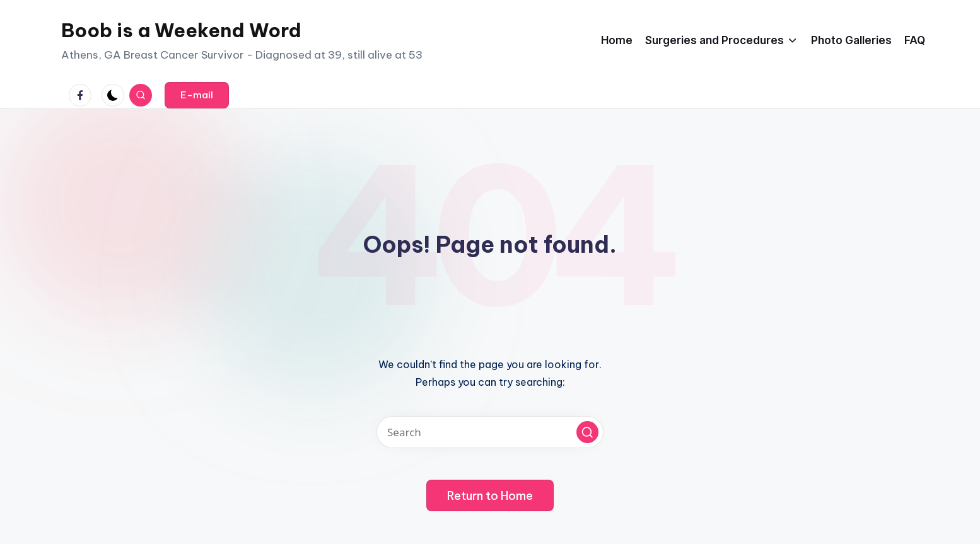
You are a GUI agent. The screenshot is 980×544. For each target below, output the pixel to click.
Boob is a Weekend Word (181, 30)
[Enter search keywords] (490, 432)
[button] (197, 95)
